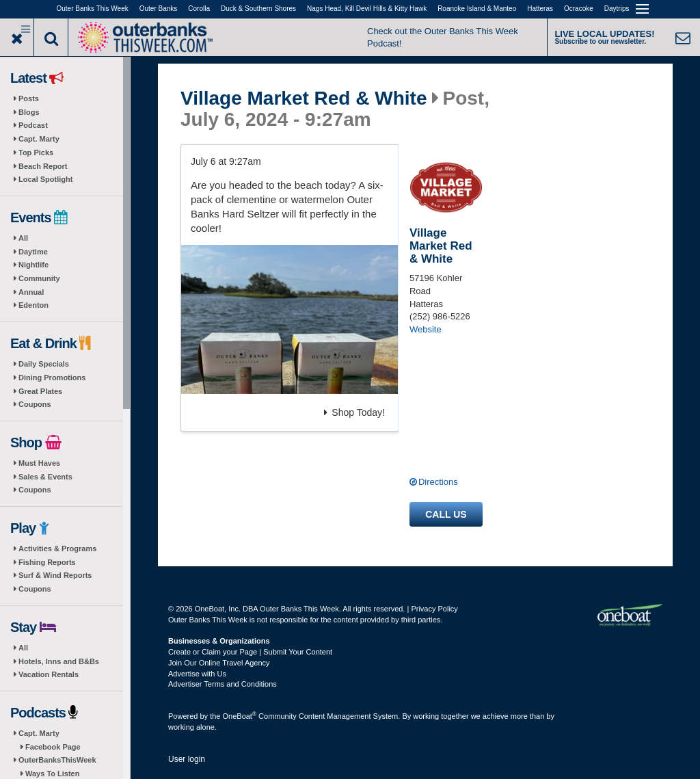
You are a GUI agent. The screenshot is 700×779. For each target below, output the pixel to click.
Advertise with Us (197, 674)
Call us (446, 514)
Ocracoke (579, 9)
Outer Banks (159, 9)
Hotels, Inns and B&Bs (59, 661)
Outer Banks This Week (93, 9)
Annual (31, 292)
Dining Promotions (52, 378)
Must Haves (39, 463)
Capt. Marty (39, 139)
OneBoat (240, 716)
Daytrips (617, 9)
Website (426, 329)
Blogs (29, 112)
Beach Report (43, 166)
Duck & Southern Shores (258, 9)
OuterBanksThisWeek (57, 760)
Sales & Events (45, 477)
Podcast (33, 125)
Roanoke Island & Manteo (477, 9)
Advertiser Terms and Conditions (223, 684)
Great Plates (40, 391)
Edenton (33, 305)
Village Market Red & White (304, 98)
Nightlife (33, 265)
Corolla (199, 9)
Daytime (33, 252)
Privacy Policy (434, 609)
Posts (29, 98)
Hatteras (540, 9)
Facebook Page (53, 747)
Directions (438, 482)
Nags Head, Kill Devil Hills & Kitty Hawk (367, 9)
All (23, 238)
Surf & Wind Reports (55, 575)
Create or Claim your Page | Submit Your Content (250, 652)
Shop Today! (354, 412)
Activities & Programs (57, 549)
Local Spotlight (45, 179)
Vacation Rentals (49, 674)
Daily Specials (44, 364)
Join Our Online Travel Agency (219, 663)
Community (39, 278)
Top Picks (36, 153)
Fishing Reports (47, 562)
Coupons (35, 404)
